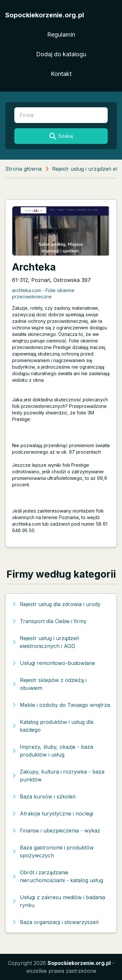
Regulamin (61, 35)
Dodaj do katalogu (61, 54)
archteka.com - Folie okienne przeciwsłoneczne (43, 293)
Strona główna (23, 169)
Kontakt (61, 74)
